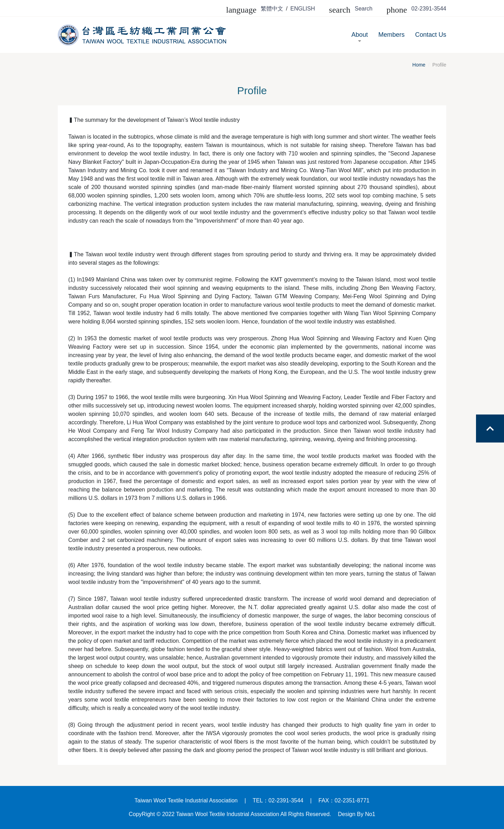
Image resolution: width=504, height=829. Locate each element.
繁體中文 (272, 9)
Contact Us (431, 35)
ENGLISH (303, 9)
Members (391, 35)
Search (364, 9)
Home (419, 65)
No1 (370, 814)
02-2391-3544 (429, 9)
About (360, 38)
